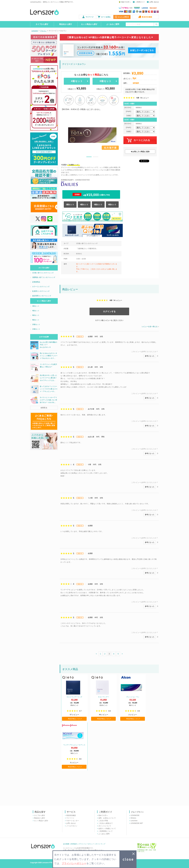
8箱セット (106, 81)
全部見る (44, 408)
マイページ (90, 17)
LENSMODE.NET (137, 823)
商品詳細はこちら (74, 719)
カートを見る (106, 17)
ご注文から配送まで (106, 823)
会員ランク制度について (107, 829)
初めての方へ (126, 2)
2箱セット (70, 205)
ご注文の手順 (103, 821)
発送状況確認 (71, 815)
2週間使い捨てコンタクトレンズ (44, 277)
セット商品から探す (89, 24)
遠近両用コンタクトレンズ (42, 296)
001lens (133, 818)
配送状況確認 (147, 17)
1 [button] (89, 157)
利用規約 (74, 844)
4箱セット (77, 81)
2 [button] (96, 157)
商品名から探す (66, 24)
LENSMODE (135, 815)
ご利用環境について (106, 831)
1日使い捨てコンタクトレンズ (43, 273)
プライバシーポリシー (86, 844)
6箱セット (98, 205)
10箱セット (36, 324)
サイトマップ (101, 844)
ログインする (109, 311)
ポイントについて (105, 826)
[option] (92, 135)
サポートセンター (73, 821)
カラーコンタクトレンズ (41, 287)
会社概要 (66, 844)
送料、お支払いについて (107, 818)
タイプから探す (42, 24)
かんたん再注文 (124, 17)
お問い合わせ (154, 2)
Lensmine (134, 821)
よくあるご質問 (113, 24)
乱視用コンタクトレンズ (41, 291)
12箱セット (36, 329)
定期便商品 (36, 282)
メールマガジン (72, 826)
